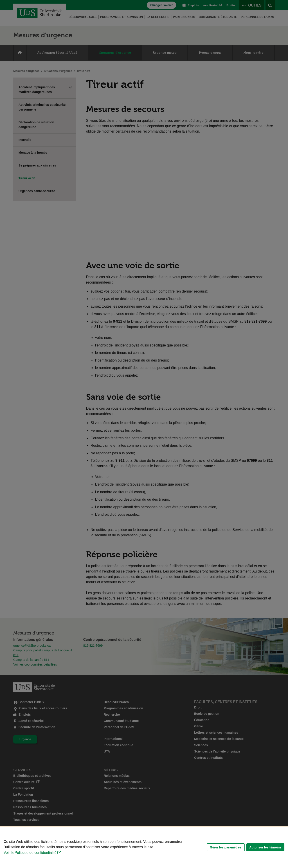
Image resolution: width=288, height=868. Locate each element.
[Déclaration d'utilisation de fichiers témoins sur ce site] (144, 847)
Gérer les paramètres (226, 847)
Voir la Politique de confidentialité (30, 853)
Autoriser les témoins (265, 847)
